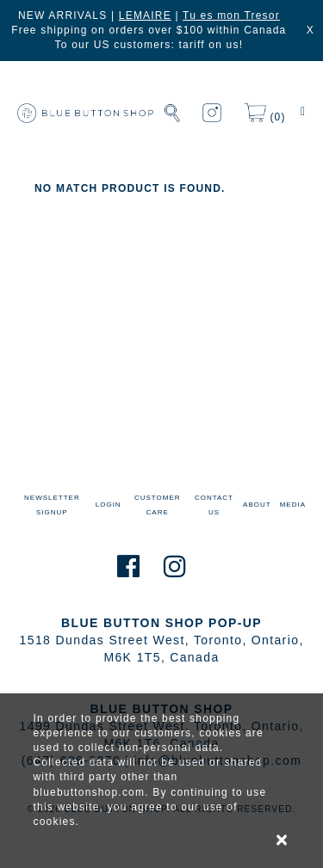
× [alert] (283, 840)
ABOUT (257, 505)
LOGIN (109, 505)
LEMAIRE (145, 15)
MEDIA (293, 505)
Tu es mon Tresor (231, 15)
